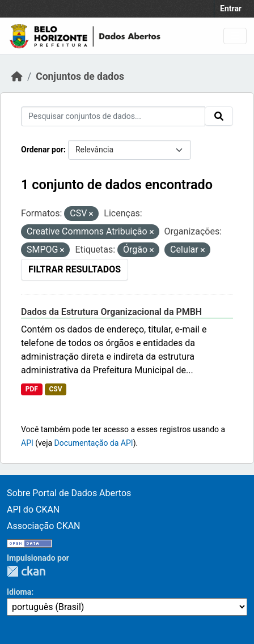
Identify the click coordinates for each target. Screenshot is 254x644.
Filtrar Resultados (75, 269)
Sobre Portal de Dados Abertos (69, 493)
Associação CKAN (44, 526)
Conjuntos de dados (80, 76)
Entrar (231, 8)
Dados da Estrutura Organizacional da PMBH (111, 312)
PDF (32, 389)
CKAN (26, 571)
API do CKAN (33, 509)
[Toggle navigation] (235, 36)
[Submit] (219, 116)
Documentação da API (94, 443)
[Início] (17, 76)
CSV (55, 389)
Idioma (19, 592)
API (27, 443)
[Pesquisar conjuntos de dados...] (113, 116)
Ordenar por (42, 150)
